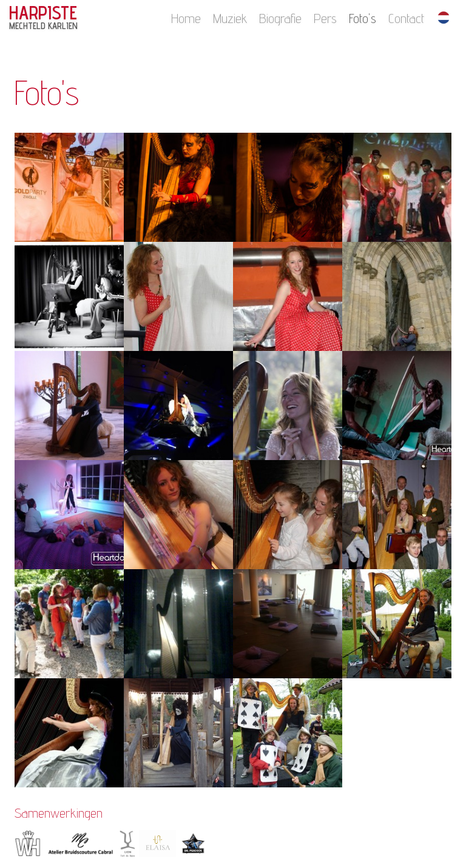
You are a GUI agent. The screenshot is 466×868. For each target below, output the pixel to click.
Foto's (363, 18)
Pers (325, 18)
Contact (406, 18)
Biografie (280, 18)
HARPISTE (43, 17)
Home (186, 18)
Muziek (230, 18)
